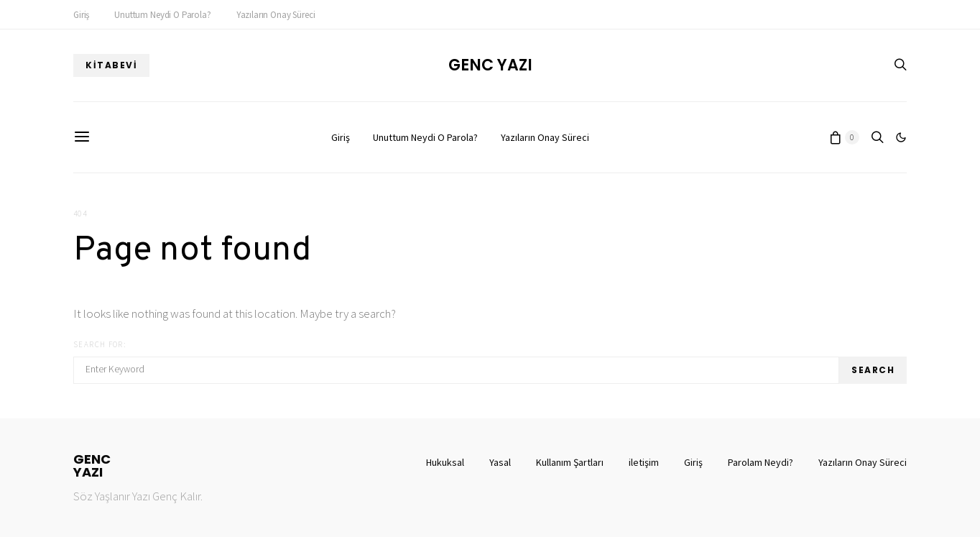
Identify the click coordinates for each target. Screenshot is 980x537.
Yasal (500, 462)
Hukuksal (445, 462)
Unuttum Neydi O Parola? (162, 15)
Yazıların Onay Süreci (276, 15)
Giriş (81, 15)
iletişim (644, 462)
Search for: (100, 344)
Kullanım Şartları (570, 462)
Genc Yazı (490, 65)
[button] (901, 137)
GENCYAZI (92, 466)
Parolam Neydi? (761, 462)
